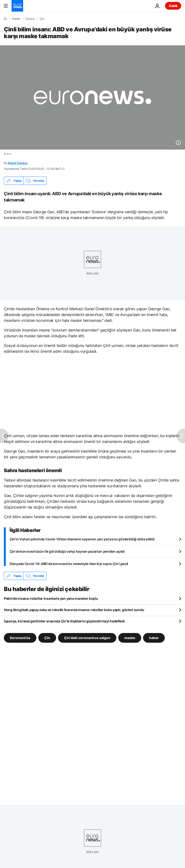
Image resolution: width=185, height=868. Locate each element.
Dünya (30, 19)
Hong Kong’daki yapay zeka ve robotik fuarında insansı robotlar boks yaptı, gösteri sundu (74, 610)
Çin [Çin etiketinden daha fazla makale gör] (47, 638)
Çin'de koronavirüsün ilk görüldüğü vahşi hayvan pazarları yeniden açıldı (67, 551)
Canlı (173, 6)
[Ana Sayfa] (5, 19)
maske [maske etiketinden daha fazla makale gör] (130, 638)
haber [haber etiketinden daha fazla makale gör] (154, 638)
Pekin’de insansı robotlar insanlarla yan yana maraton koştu (51, 598)
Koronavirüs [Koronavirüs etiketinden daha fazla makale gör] (20, 638)
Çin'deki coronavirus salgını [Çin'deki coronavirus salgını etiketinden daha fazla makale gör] (87, 638)
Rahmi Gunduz (18, 163)
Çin (42, 19)
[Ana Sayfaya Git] (17, 6)
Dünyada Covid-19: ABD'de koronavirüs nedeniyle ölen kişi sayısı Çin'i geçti (69, 564)
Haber (16, 19)
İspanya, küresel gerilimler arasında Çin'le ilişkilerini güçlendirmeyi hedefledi (64, 621)
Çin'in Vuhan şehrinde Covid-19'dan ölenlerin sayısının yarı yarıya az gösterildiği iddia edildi (82, 539)
